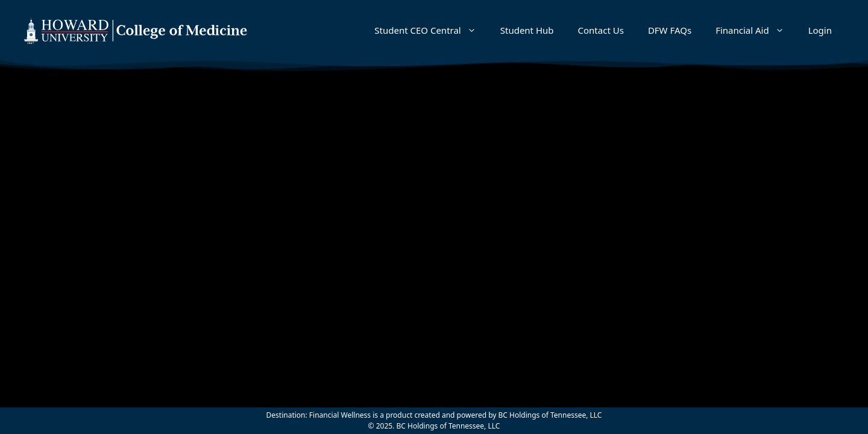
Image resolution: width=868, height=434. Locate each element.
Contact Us (601, 30)
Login (820, 30)
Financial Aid (756, 30)
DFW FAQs (670, 30)
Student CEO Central (431, 30)
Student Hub (527, 30)
